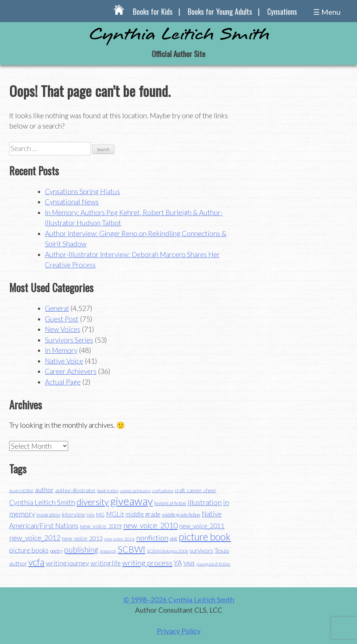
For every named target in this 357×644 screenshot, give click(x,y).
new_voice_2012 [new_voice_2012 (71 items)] (35, 538)
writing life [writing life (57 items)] (106, 563)
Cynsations (282, 11)
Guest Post (62, 319)
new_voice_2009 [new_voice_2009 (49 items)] (101, 526)
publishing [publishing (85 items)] (81, 549)
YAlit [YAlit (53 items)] (189, 563)
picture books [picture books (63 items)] (29, 550)
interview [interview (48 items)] (73, 514)
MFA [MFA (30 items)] (91, 515)
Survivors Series (69, 340)
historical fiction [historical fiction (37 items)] (170, 503)
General (57, 308)
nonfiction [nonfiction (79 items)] (152, 538)
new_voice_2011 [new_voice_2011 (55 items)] (202, 526)
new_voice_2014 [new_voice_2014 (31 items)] (119, 539)
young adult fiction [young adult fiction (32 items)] (213, 564)
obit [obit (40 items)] (174, 539)
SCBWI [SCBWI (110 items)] (132, 549)
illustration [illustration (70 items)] (205, 502)
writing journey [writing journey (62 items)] (68, 563)
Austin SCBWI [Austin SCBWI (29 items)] (21, 491)
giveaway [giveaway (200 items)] (132, 501)
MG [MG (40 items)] (100, 515)
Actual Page (63, 382)
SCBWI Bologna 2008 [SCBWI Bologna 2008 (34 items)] (167, 551)
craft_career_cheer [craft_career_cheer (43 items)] (196, 490)
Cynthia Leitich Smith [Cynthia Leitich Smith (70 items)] (42, 502)
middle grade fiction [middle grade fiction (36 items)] (181, 515)
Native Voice (64, 361)
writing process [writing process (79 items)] (147, 563)
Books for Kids (153, 11)
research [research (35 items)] (108, 551)
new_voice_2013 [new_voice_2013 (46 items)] (82, 538)
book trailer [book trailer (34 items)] (108, 491)
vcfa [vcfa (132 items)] (36, 562)
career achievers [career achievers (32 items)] (135, 491)
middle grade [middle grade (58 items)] (143, 514)
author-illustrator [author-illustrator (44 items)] (75, 490)
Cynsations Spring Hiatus (82, 191)
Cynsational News (72, 202)
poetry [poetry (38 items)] (56, 551)
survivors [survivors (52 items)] (201, 550)
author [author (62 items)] (44, 490)
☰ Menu (327, 12)
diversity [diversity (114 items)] (93, 502)
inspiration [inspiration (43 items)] (48, 514)
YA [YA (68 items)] (178, 563)
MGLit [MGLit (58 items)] (115, 514)
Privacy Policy (179, 631)
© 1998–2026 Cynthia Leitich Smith (179, 600)
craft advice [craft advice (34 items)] (163, 491)
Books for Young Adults (220, 11)
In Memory (61, 350)
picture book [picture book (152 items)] (205, 537)
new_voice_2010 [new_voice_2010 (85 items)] (151, 525)
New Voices (63, 329)
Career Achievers (71, 371)
